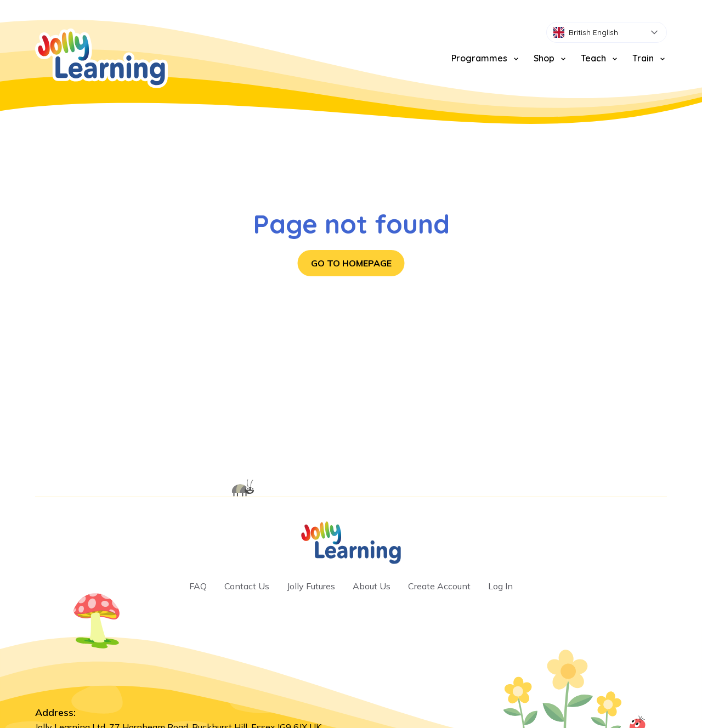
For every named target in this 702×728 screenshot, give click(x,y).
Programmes (486, 58)
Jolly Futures (311, 586)
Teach (600, 58)
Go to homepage (351, 263)
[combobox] (607, 32)
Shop (551, 58)
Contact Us (247, 586)
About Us (372, 586)
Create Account (439, 586)
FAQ (198, 586)
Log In (500, 586)
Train (650, 58)
